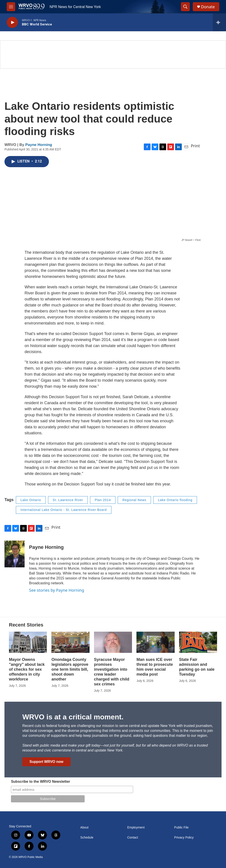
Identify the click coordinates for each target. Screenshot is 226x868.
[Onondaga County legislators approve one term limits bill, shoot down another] (70, 642)
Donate (208, 7)
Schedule (87, 838)
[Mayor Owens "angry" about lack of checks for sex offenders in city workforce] (28, 642)
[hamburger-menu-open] (11, 7)
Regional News (134, 500)
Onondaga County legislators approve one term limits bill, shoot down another (70, 669)
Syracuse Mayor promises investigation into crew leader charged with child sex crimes (112, 672)
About (85, 827)
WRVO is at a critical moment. (73, 717)
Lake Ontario (31, 500)
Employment (136, 827)
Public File (181, 827)
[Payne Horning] (15, 554)
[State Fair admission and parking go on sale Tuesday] (198, 642)
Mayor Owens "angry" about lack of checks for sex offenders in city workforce (27, 669)
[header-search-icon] (185, 7)
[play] (12, 22)
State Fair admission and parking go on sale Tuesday (197, 667)
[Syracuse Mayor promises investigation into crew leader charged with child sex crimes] (113, 642)
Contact (133, 838)
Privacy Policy (184, 838)
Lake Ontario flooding (175, 500)
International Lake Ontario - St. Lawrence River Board (64, 510)
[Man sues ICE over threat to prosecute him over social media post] (155, 642)
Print (195, 146)
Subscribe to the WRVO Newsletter (41, 782)
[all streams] (219, 22)
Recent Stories (26, 625)
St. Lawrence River (68, 500)
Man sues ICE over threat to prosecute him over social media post (155, 667)
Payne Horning (39, 145)
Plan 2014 (103, 500)
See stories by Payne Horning (57, 590)
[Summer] (113, 55)
